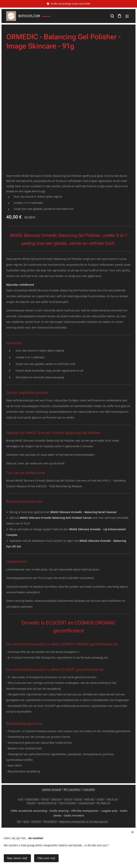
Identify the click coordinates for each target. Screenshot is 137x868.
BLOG (26, 821)
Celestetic (89, 790)
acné (21, 799)
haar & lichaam (67, 803)
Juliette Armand (52, 790)
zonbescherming (47, 803)
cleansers (57, 799)
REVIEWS (36, 821)
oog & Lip (112, 799)
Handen (31, 803)
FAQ (19, 821)
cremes (78, 799)
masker (100, 799)
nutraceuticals (86, 803)
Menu (127, 16)
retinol (45, 799)
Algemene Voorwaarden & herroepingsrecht (84, 821)
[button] (112, 16)
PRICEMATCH (50, 821)
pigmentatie (32, 799)
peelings (89, 799)
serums (68, 799)
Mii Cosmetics (72, 790)
